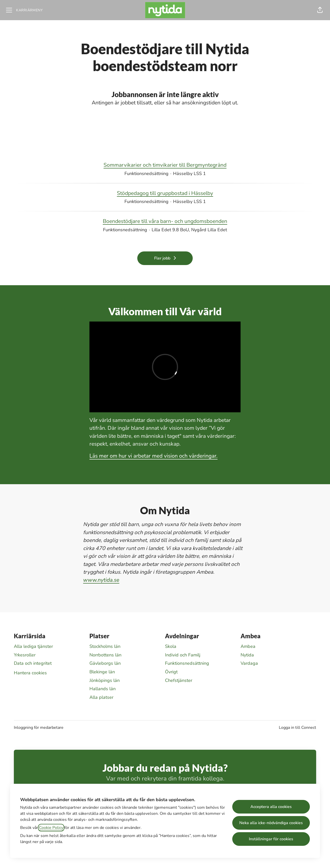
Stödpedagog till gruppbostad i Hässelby (165, 193)
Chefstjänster (179, 680)
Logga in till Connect (298, 728)
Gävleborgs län (105, 663)
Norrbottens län (105, 655)
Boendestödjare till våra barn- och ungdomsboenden (165, 221)
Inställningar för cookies (271, 839)
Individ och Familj (183, 655)
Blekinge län (102, 672)
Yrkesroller (25, 655)
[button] (320, 10)
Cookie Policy (51, 828)
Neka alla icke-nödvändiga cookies (271, 823)
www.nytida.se (101, 580)
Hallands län (103, 689)
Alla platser (101, 697)
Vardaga (249, 663)
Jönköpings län (105, 680)
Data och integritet (33, 663)
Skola (171, 646)
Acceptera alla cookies (271, 807)
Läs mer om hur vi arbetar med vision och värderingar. (154, 456)
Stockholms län (105, 646)
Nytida (247, 655)
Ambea (248, 646)
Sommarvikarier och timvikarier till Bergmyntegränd (165, 165)
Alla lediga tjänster (33, 646)
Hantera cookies (30, 673)
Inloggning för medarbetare (39, 728)
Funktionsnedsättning (187, 663)
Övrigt (171, 672)
